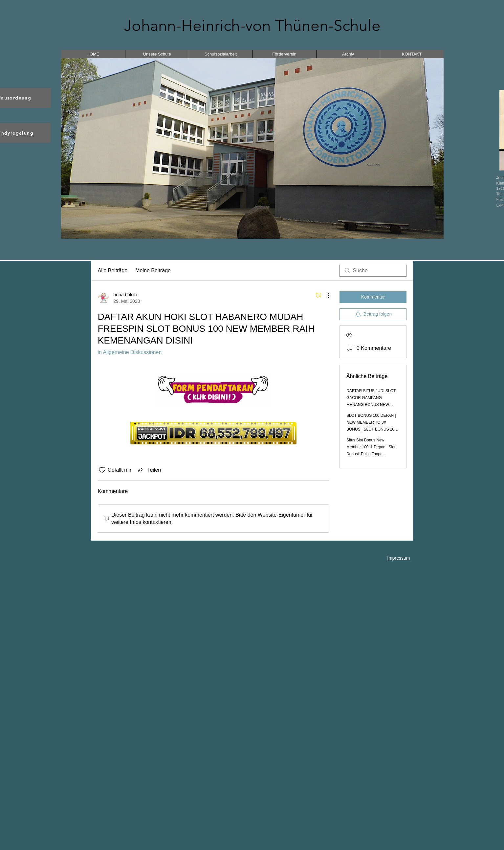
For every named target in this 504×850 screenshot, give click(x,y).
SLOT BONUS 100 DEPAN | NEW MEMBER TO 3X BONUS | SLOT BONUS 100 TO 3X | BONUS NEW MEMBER (372, 429)
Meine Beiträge (153, 270)
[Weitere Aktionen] (325, 295)
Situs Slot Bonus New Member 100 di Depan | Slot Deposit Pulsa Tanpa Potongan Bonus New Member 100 (371, 454)
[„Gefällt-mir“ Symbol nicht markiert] (102, 470)
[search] (373, 271)
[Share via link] (149, 470)
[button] (252, 148)
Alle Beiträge (113, 270)
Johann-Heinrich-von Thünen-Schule (252, 25)
